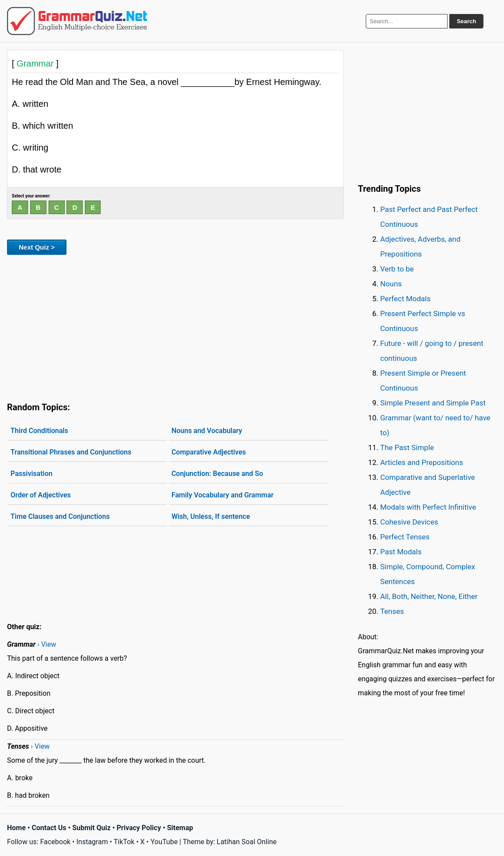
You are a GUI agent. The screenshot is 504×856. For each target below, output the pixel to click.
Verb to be (397, 269)
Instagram (92, 842)
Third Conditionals (39, 431)
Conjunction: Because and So (217, 474)
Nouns (391, 284)
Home (16, 828)
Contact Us (49, 828)
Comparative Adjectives (209, 452)
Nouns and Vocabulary (207, 431)
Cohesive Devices (409, 522)
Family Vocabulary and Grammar (222, 495)
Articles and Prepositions (422, 462)
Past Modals (401, 552)
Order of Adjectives (41, 495)
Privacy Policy (139, 828)
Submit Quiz (91, 828)
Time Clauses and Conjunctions (60, 516)
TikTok (124, 842)
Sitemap (180, 828)
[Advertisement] (175, 327)
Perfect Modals (405, 299)
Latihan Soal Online (247, 842)
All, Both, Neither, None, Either (429, 596)
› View (47, 644)
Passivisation (31, 474)
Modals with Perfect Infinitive (428, 507)
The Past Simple (407, 447)
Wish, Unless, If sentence (211, 516)
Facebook (55, 842)
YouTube (164, 842)
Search (466, 21)
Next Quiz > (37, 247)
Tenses (392, 611)
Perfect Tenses (405, 537)
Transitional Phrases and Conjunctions (71, 452)
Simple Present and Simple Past (433, 403)
